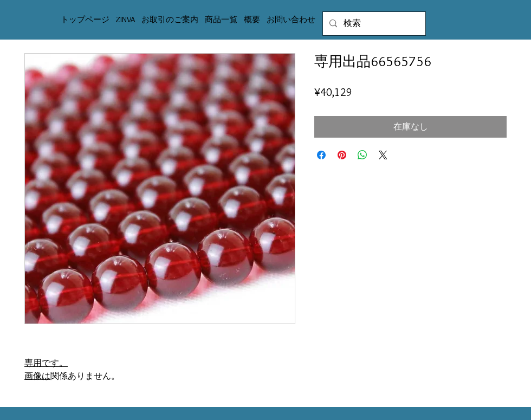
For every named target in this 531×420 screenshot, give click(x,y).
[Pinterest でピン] (342, 155)
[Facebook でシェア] (321, 155)
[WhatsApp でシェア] (362, 155)
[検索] (373, 24)
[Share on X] (383, 155)
